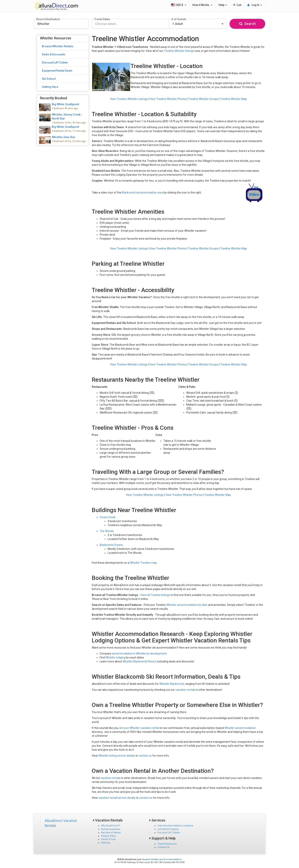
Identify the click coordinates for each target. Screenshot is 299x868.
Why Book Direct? (111, 826)
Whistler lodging (115, 657)
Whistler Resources (56, 38)
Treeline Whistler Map (234, 99)
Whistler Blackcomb (172, 684)
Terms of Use (108, 839)
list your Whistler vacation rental (139, 728)
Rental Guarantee (111, 829)
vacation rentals (185, 690)
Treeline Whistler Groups (203, 99)
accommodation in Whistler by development (139, 654)
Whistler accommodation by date (187, 605)
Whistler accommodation (240, 728)
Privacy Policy (109, 836)
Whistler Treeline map (143, 563)
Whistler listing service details (117, 756)
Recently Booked (53, 98)
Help (223, 5)
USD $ (179, 5)
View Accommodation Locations (175, 826)
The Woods (107, 531)
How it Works (202, 5)
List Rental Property (168, 829)
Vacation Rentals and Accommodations (162, 859)
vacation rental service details (117, 798)
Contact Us (164, 847)
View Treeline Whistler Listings (129, 99)
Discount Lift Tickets (169, 833)
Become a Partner (111, 833)
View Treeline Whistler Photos (168, 99)
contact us (145, 756)
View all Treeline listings (155, 595)
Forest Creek (108, 517)
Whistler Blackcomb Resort (139, 661)
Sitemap (106, 843)
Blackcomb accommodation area (142, 193)
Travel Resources (167, 844)
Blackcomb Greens (111, 545)
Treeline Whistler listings (179, 51)
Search (247, 24)
